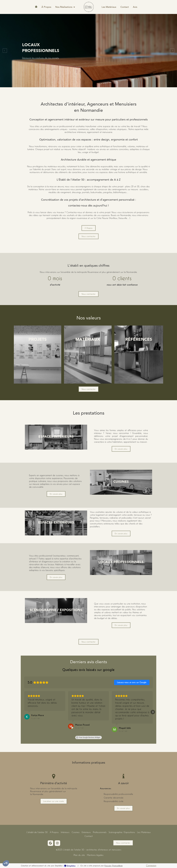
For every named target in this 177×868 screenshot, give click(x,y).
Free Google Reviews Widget (88, 737)
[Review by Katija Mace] (38, 715)
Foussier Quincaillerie (113, 866)
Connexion (151, 865)
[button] (38, 355)
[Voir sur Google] (27, 717)
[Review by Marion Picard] (82, 725)
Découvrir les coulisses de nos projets (41, 53)
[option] (88, 51)
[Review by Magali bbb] (125, 728)
